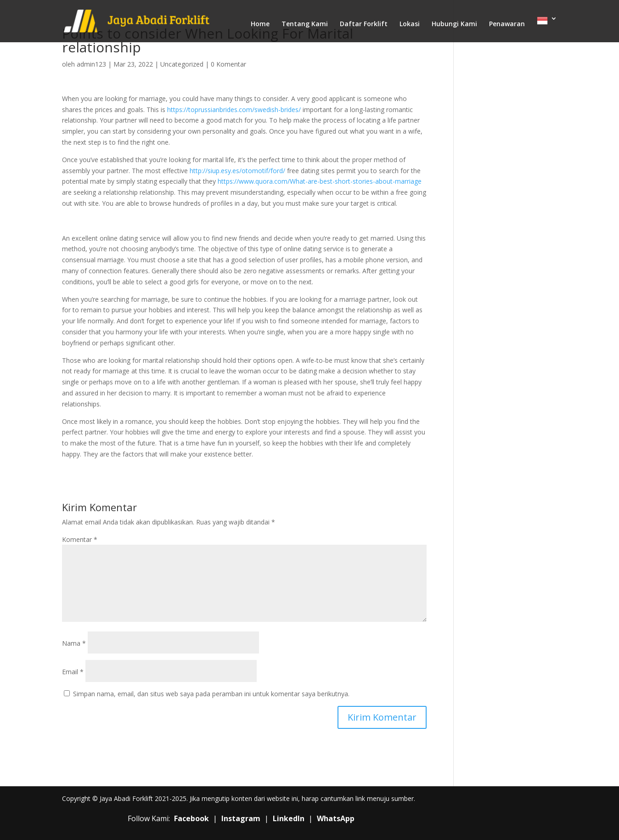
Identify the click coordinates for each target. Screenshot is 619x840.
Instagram (241, 818)
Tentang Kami (305, 24)
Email (73, 672)
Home (260, 24)
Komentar (80, 539)
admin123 (91, 64)
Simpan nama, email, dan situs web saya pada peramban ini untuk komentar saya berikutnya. (211, 694)
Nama (74, 643)
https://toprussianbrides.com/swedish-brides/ (234, 110)
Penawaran (507, 24)
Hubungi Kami (454, 24)
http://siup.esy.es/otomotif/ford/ (237, 171)
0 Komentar (228, 64)
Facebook (191, 818)
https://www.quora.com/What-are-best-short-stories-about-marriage (320, 181)
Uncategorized (182, 64)
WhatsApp (336, 818)
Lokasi (410, 24)
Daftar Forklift (364, 24)
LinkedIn (289, 818)
